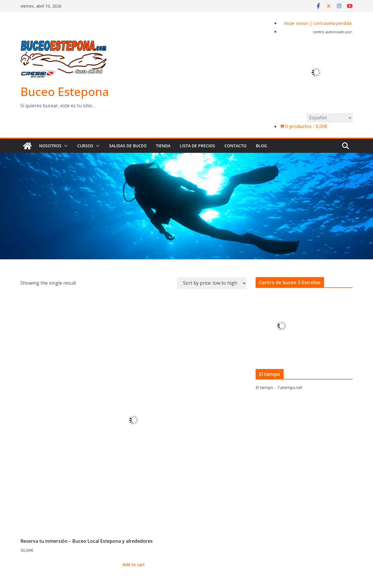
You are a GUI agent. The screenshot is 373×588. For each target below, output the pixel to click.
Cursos (85, 146)
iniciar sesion (296, 23)
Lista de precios (197, 146)
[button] (65, 146)
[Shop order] (212, 283)
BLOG (261, 146)
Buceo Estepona (65, 91)
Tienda (163, 146)
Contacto (235, 146)
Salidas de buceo (128, 146)
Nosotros (50, 146)
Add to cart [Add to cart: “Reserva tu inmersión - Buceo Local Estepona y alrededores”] (134, 565)
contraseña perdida (332, 23)
